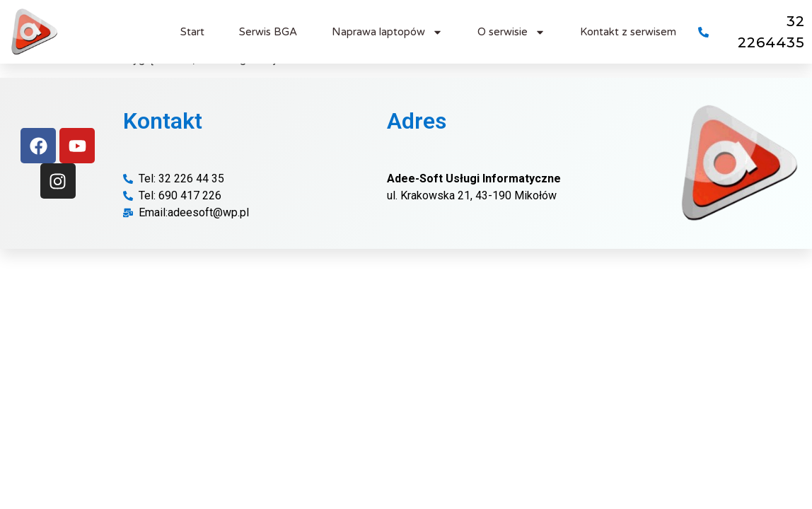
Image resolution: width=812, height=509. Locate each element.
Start (192, 32)
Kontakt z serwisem (628, 32)
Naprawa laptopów (387, 32)
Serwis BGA (268, 32)
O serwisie (511, 32)
